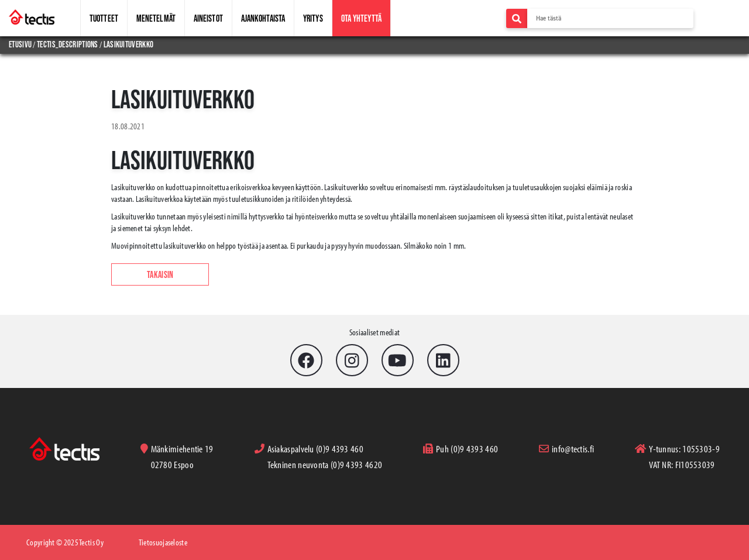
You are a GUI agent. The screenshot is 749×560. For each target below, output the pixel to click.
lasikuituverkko (129, 44)
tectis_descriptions (68, 44)
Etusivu (21, 44)
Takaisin (160, 274)
